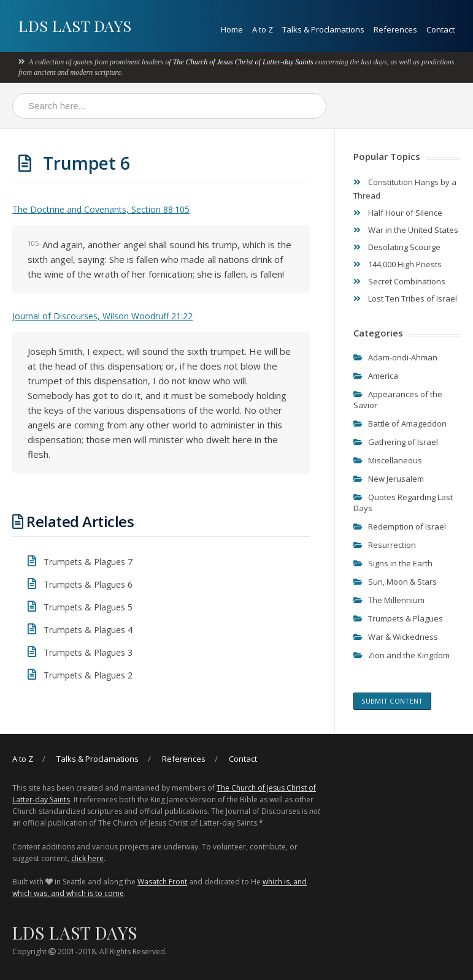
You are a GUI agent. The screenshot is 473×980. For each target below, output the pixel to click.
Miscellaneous (395, 460)
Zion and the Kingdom (409, 655)
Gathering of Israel (403, 442)
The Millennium (396, 600)
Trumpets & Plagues (406, 618)
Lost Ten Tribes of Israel (413, 298)
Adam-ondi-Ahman (403, 357)
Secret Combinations (407, 281)
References (395, 29)
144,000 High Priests (405, 264)
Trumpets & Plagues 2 (88, 675)
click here (87, 858)
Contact (440, 29)
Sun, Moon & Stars (402, 582)
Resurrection (392, 545)
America (383, 376)
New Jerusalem (396, 479)
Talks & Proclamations (323, 29)
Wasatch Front (162, 882)
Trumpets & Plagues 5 (88, 607)
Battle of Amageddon (407, 424)
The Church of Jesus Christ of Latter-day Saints (243, 62)
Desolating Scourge (404, 247)
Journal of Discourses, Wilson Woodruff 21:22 (102, 316)
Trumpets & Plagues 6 (88, 584)
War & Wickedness (403, 637)
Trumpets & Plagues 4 (88, 630)
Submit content (392, 701)
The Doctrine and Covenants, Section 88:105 (101, 209)
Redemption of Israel (407, 526)
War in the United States (413, 230)
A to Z (263, 29)
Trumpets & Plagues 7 (88, 562)
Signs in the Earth (400, 563)
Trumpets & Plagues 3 (88, 652)
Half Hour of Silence (405, 213)
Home (232, 29)
